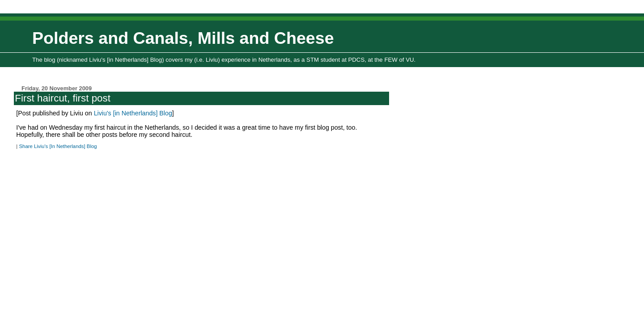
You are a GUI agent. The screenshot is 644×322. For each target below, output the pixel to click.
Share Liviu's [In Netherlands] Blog (58, 146)
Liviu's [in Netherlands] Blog (133, 113)
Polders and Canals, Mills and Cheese (183, 38)
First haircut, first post (63, 98)
